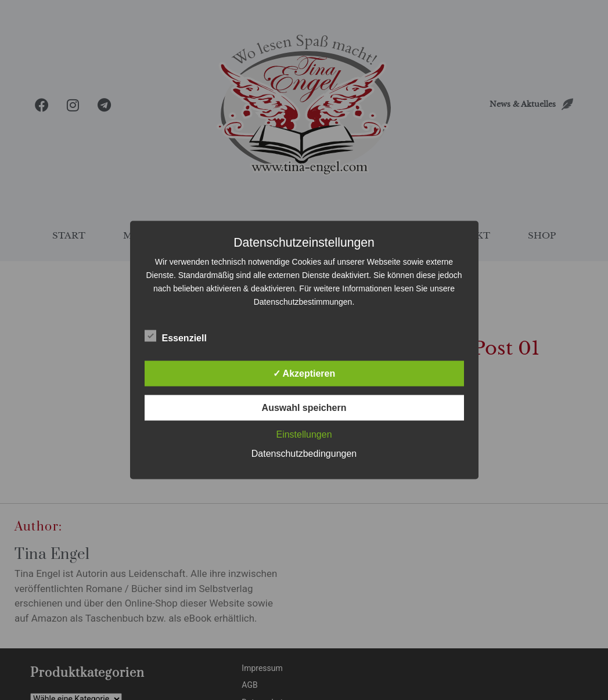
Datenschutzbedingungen (304, 454)
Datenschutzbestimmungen (303, 302)
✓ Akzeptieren (304, 374)
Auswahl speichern (304, 408)
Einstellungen (304, 434)
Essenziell (176, 336)
